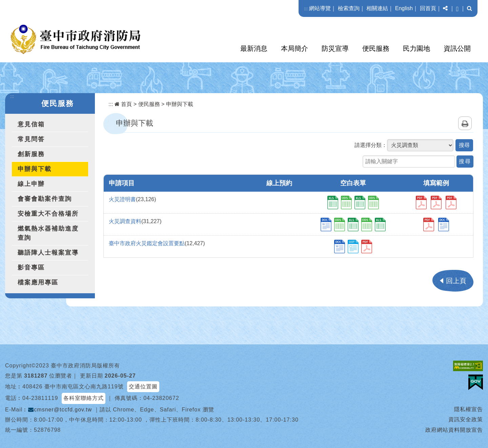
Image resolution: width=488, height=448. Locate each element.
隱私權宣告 (469, 409)
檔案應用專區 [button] (38, 282)
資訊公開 (457, 48)
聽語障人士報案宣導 (48, 253)
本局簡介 (294, 48)
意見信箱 (31, 124)
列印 (465, 123)
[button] (445, 8)
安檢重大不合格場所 (48, 214)
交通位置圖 (143, 387)
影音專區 (31, 268)
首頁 (123, 104)
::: (306, 9)
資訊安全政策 (466, 419)
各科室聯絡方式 (84, 398)
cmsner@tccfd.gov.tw (60, 410)
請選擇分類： (371, 145)
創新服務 (31, 154)
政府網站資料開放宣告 (454, 430)
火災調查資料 (125, 221)
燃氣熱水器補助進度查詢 (48, 233)
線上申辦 (31, 184)
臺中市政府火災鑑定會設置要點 (147, 243)
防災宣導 (335, 48)
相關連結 (377, 8)
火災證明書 (122, 199)
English (404, 8)
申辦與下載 (35, 169)
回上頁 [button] (456, 281)
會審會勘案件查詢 (45, 199)
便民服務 (376, 48)
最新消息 (254, 48)
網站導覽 (320, 8)
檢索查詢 (349, 8)
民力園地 (416, 48)
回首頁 (428, 8)
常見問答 (31, 139)
